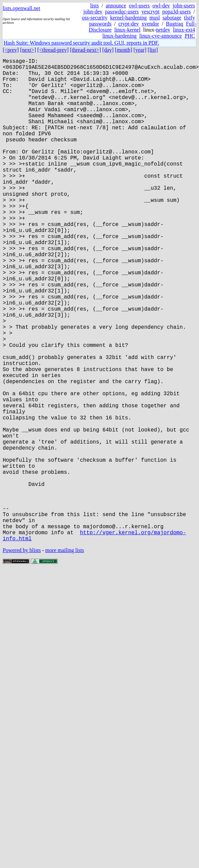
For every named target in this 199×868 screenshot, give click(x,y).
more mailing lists (65, 658)
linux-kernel (127, 30)
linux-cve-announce (161, 36)
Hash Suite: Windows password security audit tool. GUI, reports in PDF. (81, 43)
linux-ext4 (184, 30)
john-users (184, 6)
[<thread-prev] (53, 50)
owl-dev (161, 6)
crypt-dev (128, 24)
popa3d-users (176, 12)
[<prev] (11, 50)
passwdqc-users (122, 12)
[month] (124, 50)
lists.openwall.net (21, 8)
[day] (108, 50)
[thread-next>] (86, 50)
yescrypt (150, 12)
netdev (163, 30)
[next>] (28, 50)
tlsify (189, 18)
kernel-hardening (128, 18)
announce (116, 6)
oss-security (94, 18)
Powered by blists (22, 658)
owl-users (139, 6)
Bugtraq (175, 24)
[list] (153, 50)
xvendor (150, 24)
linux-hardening (120, 36)
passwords (100, 24)
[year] (140, 50)
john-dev (93, 12)
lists (94, 6)
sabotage (172, 18)
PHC (190, 36)
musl (155, 18)
